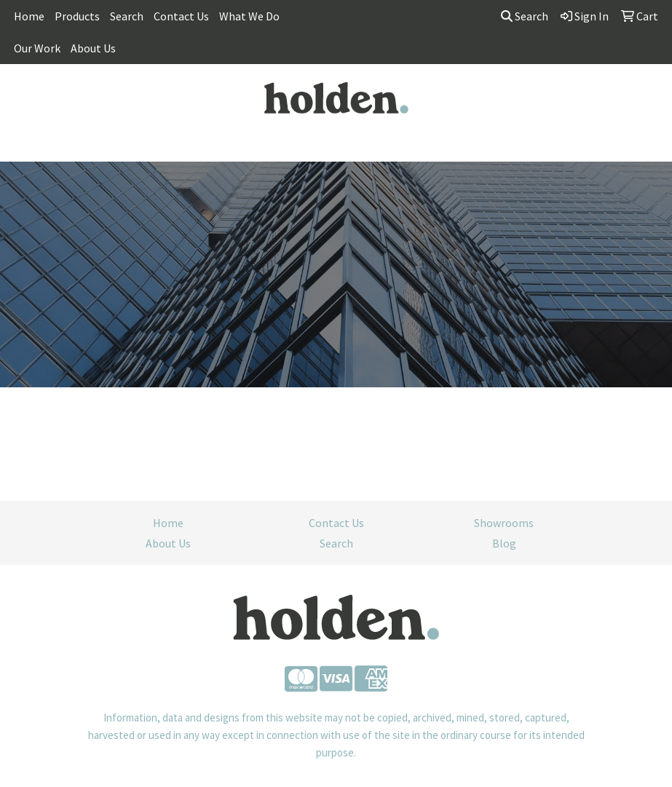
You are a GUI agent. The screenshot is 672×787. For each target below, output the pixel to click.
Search (127, 16)
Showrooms (504, 523)
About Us (93, 48)
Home (29, 16)
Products (77, 16)
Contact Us (181, 16)
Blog (504, 543)
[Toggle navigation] (23, 146)
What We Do (249, 16)
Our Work (37, 48)
